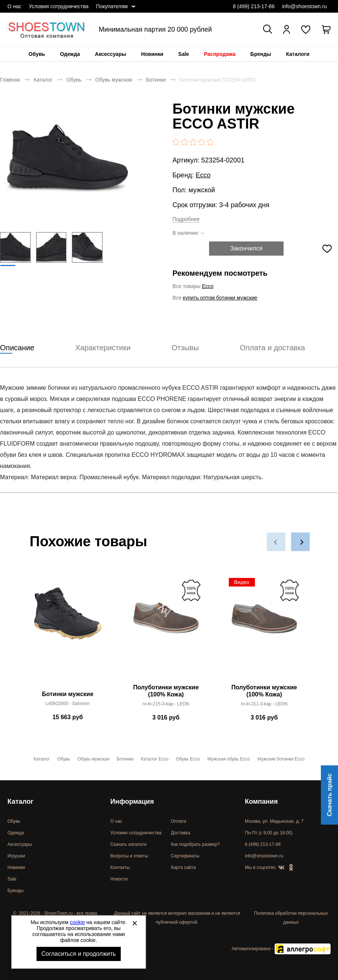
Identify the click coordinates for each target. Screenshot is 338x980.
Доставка (181, 833)
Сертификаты (185, 856)
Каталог (43, 80)
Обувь (37, 54)
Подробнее (186, 219)
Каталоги (298, 54)
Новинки (152, 54)
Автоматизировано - (281, 949)
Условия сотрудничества (59, 6)
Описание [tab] (17, 348)
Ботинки (156, 80)
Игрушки (16, 856)
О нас (14, 6)
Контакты (120, 867)
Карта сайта (184, 867)
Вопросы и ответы (129, 856)
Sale (184, 54)
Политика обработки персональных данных (291, 918)
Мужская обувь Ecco (229, 759)
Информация (132, 802)
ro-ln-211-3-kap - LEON (264, 704)
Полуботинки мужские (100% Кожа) (166, 691)
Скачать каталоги (128, 844)
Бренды (261, 54)
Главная (10, 80)
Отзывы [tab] (185, 348)
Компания (261, 802)
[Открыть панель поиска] (268, 29)
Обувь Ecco (188, 759)
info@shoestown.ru (304, 6)
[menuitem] (37, 54)
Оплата (179, 821)
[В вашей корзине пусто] (326, 29)
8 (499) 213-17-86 (254, 6)
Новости (119, 879)
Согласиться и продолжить (79, 954)
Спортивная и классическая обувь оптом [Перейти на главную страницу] (47, 29)
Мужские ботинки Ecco (281, 759)
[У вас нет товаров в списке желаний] (306, 29)
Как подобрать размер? (195, 844)
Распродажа (220, 54)
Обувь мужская (114, 80)
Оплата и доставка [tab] (273, 348)
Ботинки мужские (68, 694)
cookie (78, 922)
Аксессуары (111, 54)
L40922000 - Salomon (68, 704)
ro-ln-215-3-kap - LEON (166, 704)
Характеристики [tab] (103, 348)
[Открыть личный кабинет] (287, 29)
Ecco (203, 175)
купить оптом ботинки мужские (220, 298)
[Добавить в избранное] (327, 249)
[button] (276, 542)
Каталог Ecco (155, 759)
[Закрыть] (135, 923)
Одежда (70, 54)
